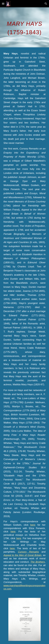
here (33, 525)
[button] (3, 4)
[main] (25, 27)
